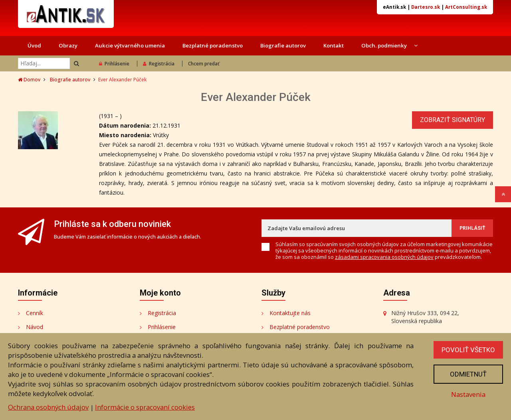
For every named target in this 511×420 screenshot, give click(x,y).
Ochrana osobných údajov (48, 407)
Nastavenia (468, 394)
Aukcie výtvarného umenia (130, 45)
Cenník (35, 313)
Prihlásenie (114, 64)
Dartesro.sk (426, 7)
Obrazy (68, 45)
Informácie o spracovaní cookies (145, 407)
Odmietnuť (468, 374)
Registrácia (159, 64)
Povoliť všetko (468, 350)
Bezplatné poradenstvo (213, 45)
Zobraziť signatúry (453, 120)
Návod (35, 327)
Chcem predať (204, 64)
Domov (29, 80)
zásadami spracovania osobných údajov (384, 257)
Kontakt (334, 45)
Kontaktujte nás (290, 313)
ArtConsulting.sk (466, 7)
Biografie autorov (283, 45)
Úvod (34, 45)
